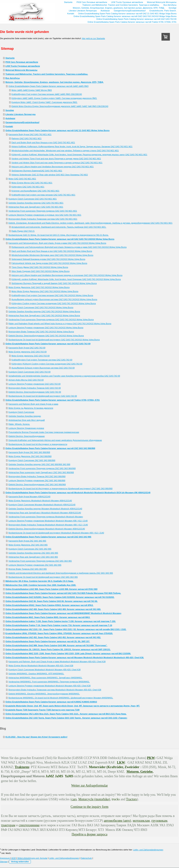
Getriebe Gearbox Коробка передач (25, 416)
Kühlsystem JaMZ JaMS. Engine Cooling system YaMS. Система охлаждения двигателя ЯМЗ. (54, 98)
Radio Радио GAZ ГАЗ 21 (23, 231)
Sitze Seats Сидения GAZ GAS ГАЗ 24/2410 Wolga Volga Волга (41, 271)
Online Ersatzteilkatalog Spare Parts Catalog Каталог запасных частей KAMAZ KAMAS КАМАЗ (51, 702)
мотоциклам (141, 821)
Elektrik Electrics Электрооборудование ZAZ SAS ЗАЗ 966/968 (37, 484)
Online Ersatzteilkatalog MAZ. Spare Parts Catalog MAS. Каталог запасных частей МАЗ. (48, 617)
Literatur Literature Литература (21, 114)
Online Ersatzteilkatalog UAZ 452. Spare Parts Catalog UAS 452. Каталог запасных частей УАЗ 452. (53, 637)
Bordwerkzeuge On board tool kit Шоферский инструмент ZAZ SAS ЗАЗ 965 (43, 577)
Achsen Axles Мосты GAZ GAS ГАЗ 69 (26, 380)
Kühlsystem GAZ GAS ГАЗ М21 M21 (28, 187)
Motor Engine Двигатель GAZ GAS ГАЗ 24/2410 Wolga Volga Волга (39, 287)
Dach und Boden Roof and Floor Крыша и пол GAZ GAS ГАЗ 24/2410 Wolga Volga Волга (52, 251)
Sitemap (4, 862)
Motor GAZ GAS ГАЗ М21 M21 (22, 179)
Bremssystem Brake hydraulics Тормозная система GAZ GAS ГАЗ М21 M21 (43, 219)
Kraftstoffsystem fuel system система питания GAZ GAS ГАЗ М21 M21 (43, 195)
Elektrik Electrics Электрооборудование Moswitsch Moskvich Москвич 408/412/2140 (47, 529)
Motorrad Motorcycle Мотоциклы (21, 70)
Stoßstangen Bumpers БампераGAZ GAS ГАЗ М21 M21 (37, 171)
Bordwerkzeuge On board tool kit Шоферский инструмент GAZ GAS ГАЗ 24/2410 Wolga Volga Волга (54, 340)
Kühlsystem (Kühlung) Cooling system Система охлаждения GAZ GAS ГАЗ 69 (47, 364)
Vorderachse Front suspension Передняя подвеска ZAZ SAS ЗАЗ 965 (40, 561)
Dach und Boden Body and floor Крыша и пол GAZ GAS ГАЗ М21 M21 (43, 142)
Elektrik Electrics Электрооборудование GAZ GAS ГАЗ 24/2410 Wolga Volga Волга (46, 336)
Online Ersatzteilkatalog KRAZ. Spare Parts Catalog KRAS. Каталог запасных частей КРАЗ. (49, 605)
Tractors (131, 799)
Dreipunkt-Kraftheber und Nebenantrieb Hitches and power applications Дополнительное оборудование (55, 440)
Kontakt (9, 126)
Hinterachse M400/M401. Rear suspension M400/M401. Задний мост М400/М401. (45, 678)
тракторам (8, 825)
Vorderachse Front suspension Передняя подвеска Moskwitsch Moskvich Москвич (46, 517)
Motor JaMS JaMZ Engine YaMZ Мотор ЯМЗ (32, 90)
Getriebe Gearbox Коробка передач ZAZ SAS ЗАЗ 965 (33, 553)
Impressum (5, 858)
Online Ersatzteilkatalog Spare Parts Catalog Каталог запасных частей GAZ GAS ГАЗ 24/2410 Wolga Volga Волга (60, 239)
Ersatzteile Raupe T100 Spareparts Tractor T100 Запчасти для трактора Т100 (42, 710)
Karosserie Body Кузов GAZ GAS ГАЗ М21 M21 (30, 134)
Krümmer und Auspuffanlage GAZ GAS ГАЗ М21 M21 (35, 191)
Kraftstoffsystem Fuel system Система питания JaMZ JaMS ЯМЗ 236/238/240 (47, 94)
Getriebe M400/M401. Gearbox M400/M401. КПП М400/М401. (36, 674)
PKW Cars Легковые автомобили (22, 62)
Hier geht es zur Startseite (93, 38)
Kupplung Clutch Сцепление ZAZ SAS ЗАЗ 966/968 (32, 460)
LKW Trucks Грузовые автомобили (23, 66)
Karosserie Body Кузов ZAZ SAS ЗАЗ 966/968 (29, 452)
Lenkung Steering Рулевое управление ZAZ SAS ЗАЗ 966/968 (37, 480)
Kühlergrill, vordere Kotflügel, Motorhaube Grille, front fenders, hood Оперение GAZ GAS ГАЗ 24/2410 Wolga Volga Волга (66, 279)
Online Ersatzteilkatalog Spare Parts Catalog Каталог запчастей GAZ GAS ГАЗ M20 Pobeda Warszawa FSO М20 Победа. (63, 593)
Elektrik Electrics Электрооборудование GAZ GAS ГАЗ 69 (35, 392)
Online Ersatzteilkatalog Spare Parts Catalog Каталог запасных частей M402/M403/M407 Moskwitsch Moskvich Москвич (63, 613)
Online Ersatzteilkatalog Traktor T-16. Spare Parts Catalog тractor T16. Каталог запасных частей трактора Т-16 (59, 625)
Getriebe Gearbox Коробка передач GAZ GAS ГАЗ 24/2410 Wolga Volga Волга (44, 311)
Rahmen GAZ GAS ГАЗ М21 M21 (27, 138)
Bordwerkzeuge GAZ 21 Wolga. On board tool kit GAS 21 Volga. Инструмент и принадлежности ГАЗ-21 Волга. (59, 235)
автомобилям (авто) (117, 821)
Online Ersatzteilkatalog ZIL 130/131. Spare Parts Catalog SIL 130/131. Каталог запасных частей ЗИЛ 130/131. (58, 649)
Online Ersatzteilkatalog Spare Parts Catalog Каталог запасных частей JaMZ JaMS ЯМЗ (48, 86)
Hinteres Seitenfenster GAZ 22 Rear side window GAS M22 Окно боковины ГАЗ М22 (50, 175)
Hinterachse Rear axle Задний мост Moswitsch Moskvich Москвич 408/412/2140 (45, 513)
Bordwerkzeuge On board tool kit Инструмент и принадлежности (38, 444)
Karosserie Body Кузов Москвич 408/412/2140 (29, 497)
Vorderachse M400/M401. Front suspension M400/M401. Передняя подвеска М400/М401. (49, 682)
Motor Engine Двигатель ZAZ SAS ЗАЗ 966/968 (30, 456)
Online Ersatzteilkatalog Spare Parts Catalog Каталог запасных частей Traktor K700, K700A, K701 (53, 400)
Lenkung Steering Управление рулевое (26, 428)
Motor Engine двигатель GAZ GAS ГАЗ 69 (27, 352)
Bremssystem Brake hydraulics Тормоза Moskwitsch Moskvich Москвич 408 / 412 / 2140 (48, 525)
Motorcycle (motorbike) (94, 799)
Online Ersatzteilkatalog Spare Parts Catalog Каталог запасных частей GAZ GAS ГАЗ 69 (48, 344)
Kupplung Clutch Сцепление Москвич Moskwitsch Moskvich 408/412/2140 (42, 505)
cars (74, 799)
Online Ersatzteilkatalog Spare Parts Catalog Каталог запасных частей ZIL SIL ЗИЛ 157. (48, 641)
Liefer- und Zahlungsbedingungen (148, 850)
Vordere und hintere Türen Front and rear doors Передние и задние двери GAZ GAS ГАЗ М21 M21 (56, 159)
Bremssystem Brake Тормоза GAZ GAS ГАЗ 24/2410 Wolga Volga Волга (41, 332)
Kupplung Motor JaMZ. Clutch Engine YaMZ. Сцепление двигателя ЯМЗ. (44, 102)
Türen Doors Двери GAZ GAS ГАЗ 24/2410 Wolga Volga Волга (40, 267)
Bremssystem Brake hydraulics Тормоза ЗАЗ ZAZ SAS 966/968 (37, 476)
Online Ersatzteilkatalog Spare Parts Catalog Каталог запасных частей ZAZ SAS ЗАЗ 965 (48, 537)
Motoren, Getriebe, (140, 772)
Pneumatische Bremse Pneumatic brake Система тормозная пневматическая (44, 432)
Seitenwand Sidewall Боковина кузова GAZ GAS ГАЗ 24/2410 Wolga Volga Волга (48, 259)
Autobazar (10, 118)
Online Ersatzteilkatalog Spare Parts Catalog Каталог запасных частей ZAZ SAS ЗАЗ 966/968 (50, 448)
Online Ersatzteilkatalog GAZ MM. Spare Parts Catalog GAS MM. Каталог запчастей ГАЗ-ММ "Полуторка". (56, 645)
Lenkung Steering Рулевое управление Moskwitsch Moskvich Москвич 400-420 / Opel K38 (49, 686)
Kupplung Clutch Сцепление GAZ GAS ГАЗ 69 (29, 372)
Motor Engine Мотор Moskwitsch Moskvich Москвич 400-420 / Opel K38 (41, 666)
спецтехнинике (29, 825)
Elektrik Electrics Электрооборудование (26, 436)
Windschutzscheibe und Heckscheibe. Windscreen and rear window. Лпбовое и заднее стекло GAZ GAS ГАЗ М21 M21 (65, 151)
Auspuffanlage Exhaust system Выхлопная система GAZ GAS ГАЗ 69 (43, 368)
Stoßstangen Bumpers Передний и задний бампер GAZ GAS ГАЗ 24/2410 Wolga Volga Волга (54, 283)
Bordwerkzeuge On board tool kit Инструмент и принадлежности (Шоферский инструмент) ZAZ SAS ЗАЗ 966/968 (60, 489)
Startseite (10, 58)
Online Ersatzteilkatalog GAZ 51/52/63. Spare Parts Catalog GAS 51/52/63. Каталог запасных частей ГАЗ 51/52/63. (60, 597)
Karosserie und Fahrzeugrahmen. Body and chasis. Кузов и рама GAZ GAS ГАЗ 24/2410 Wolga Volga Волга (57, 243)
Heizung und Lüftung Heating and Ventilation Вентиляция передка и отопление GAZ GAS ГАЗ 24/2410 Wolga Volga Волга (67, 275)
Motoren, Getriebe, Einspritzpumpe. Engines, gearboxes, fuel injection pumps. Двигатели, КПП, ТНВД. (55, 82)
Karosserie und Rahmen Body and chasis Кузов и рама (33, 404)
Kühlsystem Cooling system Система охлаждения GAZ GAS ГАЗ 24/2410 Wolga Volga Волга (54, 303)
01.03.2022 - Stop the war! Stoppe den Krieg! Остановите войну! (37, 737)
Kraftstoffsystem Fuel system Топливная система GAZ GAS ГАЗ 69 (42, 360)
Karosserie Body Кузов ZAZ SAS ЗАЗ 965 (27, 541)
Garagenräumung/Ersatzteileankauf (22, 122)
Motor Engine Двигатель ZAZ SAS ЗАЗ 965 (28, 545)
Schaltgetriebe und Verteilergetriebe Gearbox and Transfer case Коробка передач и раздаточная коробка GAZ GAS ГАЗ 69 (64, 376)
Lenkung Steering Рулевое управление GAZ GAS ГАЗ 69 (34, 384)
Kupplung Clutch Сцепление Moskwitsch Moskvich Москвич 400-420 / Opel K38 (44, 670)
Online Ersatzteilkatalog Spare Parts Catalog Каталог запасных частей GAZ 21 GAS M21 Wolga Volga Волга (58, 130)
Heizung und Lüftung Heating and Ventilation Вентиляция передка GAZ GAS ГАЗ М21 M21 (53, 167)
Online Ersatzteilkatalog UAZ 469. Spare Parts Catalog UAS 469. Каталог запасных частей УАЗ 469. (53, 609)
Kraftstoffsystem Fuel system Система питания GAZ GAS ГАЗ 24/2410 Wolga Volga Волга (52, 295)
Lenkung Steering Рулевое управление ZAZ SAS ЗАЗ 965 (35, 565)
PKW (151, 758)
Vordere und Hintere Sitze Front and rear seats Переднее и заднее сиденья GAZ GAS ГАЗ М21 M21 (57, 163)
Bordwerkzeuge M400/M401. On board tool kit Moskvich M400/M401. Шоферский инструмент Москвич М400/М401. (61, 698)
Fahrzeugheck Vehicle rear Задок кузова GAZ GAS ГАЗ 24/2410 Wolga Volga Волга (49, 263)
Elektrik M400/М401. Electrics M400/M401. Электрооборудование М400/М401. (44, 694)
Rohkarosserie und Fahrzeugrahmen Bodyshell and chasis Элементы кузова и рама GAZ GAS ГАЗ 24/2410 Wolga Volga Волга (69, 247)
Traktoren (22, 767)
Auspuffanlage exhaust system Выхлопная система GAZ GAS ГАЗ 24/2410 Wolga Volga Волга (54, 299)
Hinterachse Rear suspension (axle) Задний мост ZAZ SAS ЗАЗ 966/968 (41, 472)
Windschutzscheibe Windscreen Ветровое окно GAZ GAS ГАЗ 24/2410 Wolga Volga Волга (52, 255)
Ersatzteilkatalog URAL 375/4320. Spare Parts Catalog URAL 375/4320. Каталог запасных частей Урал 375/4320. (59, 633)
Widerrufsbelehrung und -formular (32, 858)
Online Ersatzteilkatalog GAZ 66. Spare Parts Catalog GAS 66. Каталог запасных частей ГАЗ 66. (52, 601)
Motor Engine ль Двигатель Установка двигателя (31, 408)
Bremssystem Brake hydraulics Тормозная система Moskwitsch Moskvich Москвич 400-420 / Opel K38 (55, 690)
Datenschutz (86, 858)
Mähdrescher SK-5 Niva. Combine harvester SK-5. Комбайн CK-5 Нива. (40, 581)
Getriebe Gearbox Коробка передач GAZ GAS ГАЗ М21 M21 (36, 203)
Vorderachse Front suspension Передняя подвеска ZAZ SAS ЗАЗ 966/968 (42, 468)
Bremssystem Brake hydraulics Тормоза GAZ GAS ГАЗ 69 (35, 388)
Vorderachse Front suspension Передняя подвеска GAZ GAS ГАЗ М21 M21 (43, 211)
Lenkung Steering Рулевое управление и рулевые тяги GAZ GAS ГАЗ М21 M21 (45, 215)
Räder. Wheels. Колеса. (19, 424)
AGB (14, 858)
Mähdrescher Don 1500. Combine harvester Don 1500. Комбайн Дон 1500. (41, 585)
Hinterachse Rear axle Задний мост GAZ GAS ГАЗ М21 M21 (36, 207)
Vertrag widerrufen (20, 862)
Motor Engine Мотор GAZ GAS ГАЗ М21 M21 (32, 183)
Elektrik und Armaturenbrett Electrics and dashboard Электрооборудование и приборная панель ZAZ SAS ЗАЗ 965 (61, 573)
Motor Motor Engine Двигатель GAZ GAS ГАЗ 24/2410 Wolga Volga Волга (45, 291)
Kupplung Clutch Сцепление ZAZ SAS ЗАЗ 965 (30, 549)
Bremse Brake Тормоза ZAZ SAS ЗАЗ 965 (27, 569)
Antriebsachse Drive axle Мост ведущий (27, 420)
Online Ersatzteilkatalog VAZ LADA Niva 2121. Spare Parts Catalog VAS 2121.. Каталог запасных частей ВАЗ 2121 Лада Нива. (66, 714)
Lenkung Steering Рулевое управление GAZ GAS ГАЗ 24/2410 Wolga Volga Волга (46, 328)
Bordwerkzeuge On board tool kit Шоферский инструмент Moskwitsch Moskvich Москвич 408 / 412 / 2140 (56, 533)
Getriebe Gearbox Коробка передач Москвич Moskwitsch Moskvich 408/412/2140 (45, 509)
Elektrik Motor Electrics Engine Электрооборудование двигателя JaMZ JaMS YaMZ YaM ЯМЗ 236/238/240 (60, 106)
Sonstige (10, 110)
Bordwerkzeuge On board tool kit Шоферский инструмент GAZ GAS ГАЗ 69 (43, 396)
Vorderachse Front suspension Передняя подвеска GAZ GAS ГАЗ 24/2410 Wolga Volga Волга (51, 320)
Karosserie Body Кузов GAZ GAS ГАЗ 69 (27, 348)
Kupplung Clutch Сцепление (21, 412)
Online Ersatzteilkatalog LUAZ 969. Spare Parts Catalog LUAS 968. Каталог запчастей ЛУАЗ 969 (51, 589)
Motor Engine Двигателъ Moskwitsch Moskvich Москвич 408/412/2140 (40, 501)
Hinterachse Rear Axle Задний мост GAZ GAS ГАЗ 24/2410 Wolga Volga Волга (44, 315)
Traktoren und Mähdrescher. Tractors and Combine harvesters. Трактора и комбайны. (47, 74)
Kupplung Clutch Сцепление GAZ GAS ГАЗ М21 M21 (33, 199)
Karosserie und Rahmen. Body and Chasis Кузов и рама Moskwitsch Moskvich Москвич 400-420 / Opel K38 (57, 662)
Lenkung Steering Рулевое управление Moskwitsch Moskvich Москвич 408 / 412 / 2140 (48, 521)
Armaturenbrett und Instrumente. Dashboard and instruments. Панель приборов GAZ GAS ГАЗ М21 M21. (59, 227)
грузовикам (159, 821)
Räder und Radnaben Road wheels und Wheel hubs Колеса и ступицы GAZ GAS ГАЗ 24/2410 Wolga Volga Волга (60, 324)
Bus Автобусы (13, 78)
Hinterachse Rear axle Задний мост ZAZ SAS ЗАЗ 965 (33, 557)
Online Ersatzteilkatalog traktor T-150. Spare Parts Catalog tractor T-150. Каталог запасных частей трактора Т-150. (61, 621)
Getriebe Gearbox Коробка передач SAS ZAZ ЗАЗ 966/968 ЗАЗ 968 (39, 464)
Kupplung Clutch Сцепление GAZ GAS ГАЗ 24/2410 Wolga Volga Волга (41, 307)
